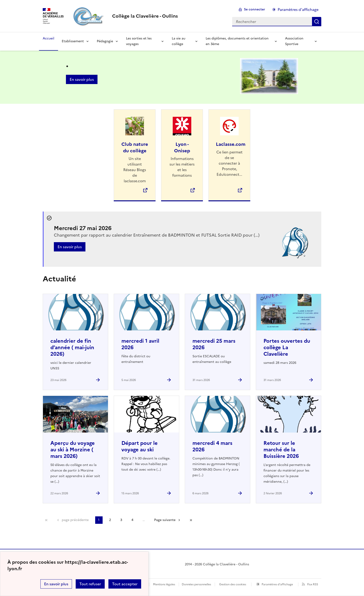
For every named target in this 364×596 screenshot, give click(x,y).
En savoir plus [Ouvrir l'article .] (82, 79)
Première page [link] (46, 520)
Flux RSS (313, 584)
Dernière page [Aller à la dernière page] (191, 520)
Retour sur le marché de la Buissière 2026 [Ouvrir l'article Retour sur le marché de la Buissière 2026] (281, 450)
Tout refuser (90, 584)
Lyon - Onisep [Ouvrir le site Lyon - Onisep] (182, 147)
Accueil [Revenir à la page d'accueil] (49, 38)
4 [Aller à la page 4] (132, 520)
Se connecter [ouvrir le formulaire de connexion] (255, 9)
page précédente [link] (75, 520)
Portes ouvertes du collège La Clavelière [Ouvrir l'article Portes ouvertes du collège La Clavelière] (287, 347)
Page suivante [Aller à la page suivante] (165, 520)
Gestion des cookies (233, 584)
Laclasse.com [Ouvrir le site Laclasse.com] (231, 144)
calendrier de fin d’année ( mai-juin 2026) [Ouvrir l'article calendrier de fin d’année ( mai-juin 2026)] (72, 347)
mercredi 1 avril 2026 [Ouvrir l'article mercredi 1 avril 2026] (140, 344)
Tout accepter (125, 584)
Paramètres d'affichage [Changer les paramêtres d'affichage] (298, 10)
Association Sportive (294, 41)
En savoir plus (56, 584)
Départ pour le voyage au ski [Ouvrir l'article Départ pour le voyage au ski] (140, 446)
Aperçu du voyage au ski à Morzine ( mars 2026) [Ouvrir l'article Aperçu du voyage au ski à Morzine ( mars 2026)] (73, 450)
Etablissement (73, 41)
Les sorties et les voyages (139, 41)
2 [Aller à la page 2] (110, 520)
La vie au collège (179, 41)
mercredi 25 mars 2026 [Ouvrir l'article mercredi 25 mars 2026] (214, 344)
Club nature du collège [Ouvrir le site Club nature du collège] (135, 147)
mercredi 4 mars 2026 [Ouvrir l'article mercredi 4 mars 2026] (212, 446)
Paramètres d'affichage (277, 584)
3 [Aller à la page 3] (121, 520)
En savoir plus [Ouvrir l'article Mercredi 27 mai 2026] (70, 247)
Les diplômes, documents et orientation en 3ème (237, 41)
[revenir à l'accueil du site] (145, 16)
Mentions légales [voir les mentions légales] (164, 584)
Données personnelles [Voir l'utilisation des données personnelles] (196, 584)
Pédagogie (105, 41)
